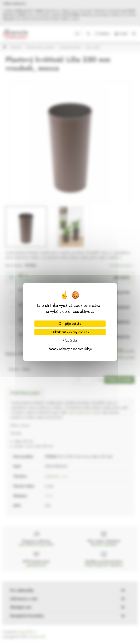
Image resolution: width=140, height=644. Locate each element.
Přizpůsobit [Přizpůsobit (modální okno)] (70, 340)
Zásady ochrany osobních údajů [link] (70, 349)
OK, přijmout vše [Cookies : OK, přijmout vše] (70, 324)
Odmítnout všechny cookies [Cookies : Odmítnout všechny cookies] (70, 332)
